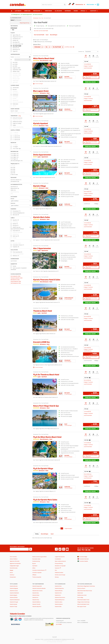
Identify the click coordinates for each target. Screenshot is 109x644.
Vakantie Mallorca (36, 602)
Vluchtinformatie (14, 568)
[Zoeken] (65, 5)
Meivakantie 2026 (15, 280)
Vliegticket (93, 11)
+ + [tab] (87, 378)
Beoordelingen (45, 534)
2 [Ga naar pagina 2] (62, 528)
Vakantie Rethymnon (60, 600)
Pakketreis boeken (59, 573)
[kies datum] (23, 57)
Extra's (11, 573)
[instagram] (64, 549)
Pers (56, 570)
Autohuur (12, 575)
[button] (21, 26)
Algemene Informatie (15, 561)
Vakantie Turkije (13, 606)
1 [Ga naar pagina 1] (59, 528)
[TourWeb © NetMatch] (55, 637)
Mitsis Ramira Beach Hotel (83, 600)
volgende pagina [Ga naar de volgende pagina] (68, 528)
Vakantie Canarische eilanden (39, 588)
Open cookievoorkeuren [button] (60, 561)
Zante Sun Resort (81, 588)
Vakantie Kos (35, 597)
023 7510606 (59, 624)
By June (34, 563)
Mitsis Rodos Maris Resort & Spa (85, 591)
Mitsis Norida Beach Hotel (83, 604)
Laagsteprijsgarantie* (27, 14)
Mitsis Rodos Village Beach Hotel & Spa (86, 586)
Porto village (80, 597)
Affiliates (34, 575)
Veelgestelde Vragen (14, 566)
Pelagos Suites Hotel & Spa (83, 602)
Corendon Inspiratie (37, 573)
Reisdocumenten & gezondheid (39, 557)
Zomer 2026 (27, 11)
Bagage (11, 570)
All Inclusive (58, 11)
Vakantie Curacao (14, 591)
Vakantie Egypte (13, 595)
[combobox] (54, 5)
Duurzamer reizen (36, 559)
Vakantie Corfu (58, 593)
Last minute (18, 11)
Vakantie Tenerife (36, 604)
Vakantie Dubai (36, 595)
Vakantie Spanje (13, 604)
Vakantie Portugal (14, 602)
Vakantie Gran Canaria (37, 591)
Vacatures (57, 568)
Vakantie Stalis (58, 606)
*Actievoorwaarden (37, 577)
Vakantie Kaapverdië (37, 586)
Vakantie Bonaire (14, 586)
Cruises (76, 11)
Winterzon (68, 11)
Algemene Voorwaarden (15, 563)
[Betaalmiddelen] (15, 624)
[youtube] (67, 549)
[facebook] (56, 549)
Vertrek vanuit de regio (60, 575)
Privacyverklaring (59, 563)
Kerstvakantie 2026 (15, 276)
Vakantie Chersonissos (60, 597)
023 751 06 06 (84, 550)
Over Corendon (13, 557)
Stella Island (80, 593)
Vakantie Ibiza (36, 593)
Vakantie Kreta (36, 600)
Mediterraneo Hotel (82, 595)
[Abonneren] (31, 549)
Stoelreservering (36, 561)
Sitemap (57, 577)
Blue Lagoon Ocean (82, 606)
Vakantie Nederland (14, 593)
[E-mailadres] (19, 549)
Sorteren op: (81, 51)
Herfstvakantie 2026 (16, 283)
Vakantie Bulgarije (14, 588)
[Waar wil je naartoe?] (54, 5)
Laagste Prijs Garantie (60, 557)
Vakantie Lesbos (59, 602)
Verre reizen (48, 11)
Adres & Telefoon (14, 559)
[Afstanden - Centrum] (21, 205)
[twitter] (60, 549)
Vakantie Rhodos (59, 591)
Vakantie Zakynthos (37, 606)
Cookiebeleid (58, 559)
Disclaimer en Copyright (60, 566)
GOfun (34, 568)
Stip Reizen (35, 566)
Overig (37, 534)
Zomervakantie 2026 (16, 281)
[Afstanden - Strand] (21, 201)
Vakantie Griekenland (15, 600)
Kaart (52, 534)
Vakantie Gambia (14, 597)
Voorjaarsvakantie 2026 (17, 278)
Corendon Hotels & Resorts (39, 570)
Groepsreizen (13, 577)
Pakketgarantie (16, 14)
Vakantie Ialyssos (59, 604)
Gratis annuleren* (38, 14)
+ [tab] (86, 62)
